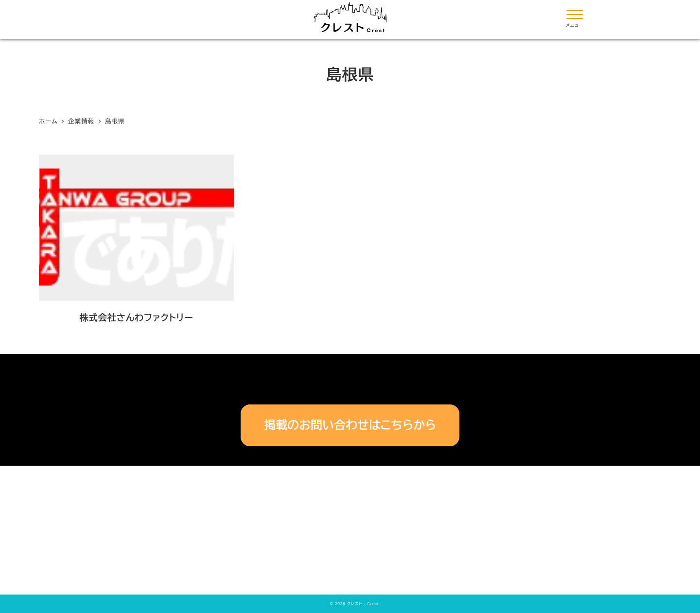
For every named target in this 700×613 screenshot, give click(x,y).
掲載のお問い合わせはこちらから (350, 425)
